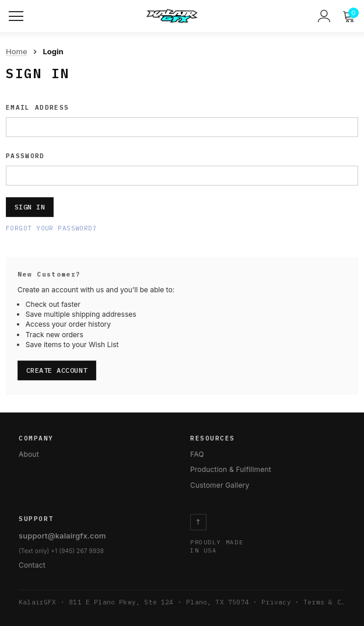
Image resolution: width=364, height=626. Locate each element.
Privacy (276, 602)
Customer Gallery (220, 485)
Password (25, 156)
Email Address (37, 107)
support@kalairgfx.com (62, 536)
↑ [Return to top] (198, 522)
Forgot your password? (51, 228)
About (29, 454)
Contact (32, 565)
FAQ (197, 454)
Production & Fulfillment (231, 469)
